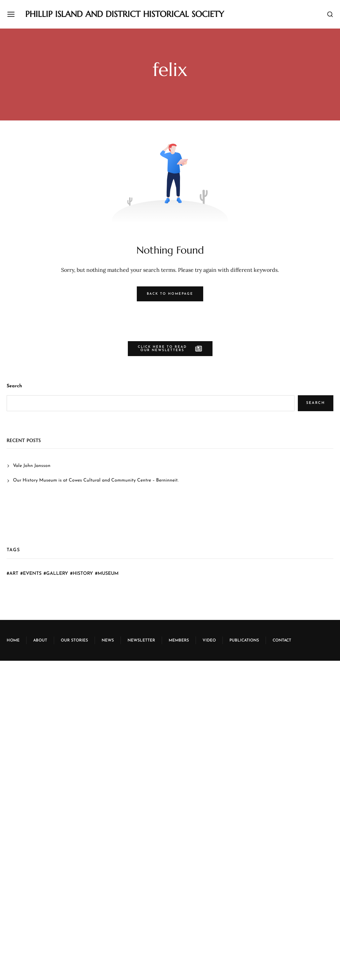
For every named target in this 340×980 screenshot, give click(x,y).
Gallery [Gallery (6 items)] (57, 574)
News (108, 641)
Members (179, 641)
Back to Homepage (170, 294)
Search (14, 386)
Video (209, 641)
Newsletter (141, 641)
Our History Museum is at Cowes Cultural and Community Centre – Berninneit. (96, 480)
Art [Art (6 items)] (14, 574)
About (40, 641)
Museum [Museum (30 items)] (108, 574)
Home (13, 641)
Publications (244, 641)
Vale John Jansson (32, 466)
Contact (282, 641)
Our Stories (74, 641)
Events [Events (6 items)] (32, 574)
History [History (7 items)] (83, 574)
